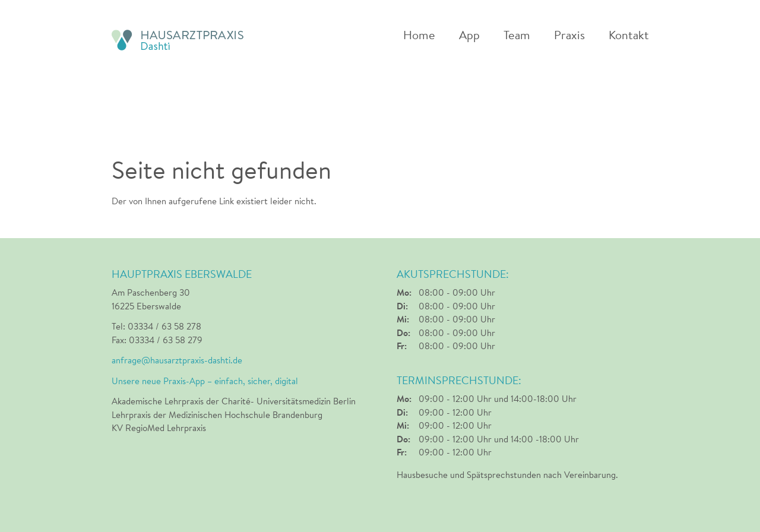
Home (419, 36)
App (469, 36)
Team (517, 36)
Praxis (569, 36)
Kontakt (629, 36)
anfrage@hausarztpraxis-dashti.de (177, 360)
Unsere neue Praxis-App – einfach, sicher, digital (205, 381)
